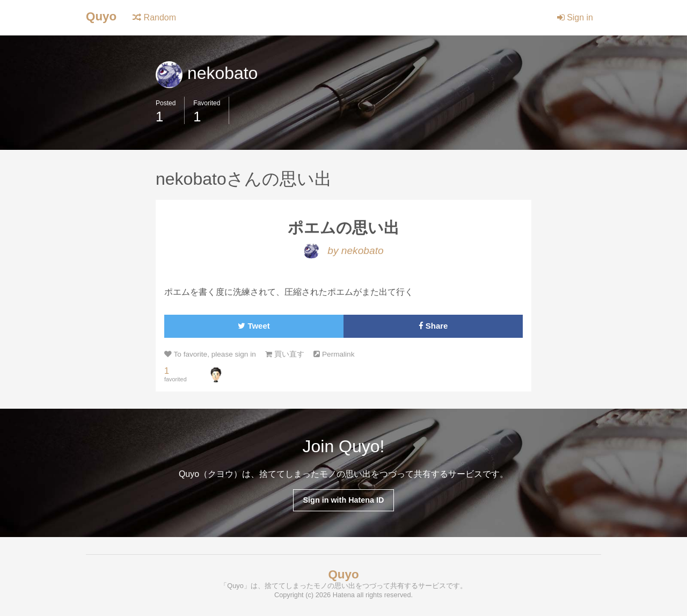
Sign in (575, 17)
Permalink (334, 354)
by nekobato (343, 251)
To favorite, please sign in (210, 354)
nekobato (207, 73)
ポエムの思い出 (343, 228)
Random (154, 17)
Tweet (254, 326)
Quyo (101, 16)
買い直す (285, 354)
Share (433, 326)
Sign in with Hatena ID (343, 500)
